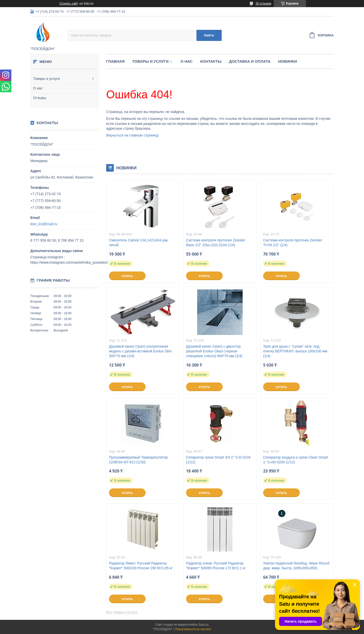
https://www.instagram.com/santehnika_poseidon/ (69, 262)
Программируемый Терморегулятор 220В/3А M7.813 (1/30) (138, 460)
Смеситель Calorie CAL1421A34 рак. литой (139, 243)
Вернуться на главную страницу (132, 135)
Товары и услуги (47, 79)
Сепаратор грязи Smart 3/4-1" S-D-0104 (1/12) (218, 460)
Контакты (211, 61)
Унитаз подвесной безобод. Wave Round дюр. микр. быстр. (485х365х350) (296, 566)
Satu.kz (203, 625)
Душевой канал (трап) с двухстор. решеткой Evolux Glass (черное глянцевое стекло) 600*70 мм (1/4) (214, 351)
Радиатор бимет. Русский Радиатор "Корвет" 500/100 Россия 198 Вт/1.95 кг (141, 566)
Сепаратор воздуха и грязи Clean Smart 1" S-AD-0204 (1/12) (296, 460)
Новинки (288, 61)
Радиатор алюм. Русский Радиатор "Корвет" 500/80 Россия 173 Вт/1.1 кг (216, 566)
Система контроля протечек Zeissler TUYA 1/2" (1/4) (293, 243)
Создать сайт (69, 4)
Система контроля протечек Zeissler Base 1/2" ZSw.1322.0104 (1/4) (216, 243)
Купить (127, 276)
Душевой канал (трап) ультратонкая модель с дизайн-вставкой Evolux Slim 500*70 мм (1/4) (140, 351)
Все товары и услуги (122, 612)
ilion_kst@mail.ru (44, 224)
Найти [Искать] (209, 35)
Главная (115, 61)
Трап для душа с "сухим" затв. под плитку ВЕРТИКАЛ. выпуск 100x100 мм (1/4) (295, 351)
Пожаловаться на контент (193, 629)
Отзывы (40, 98)
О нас (38, 88)
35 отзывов (263, 4)
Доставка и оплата (250, 61)
